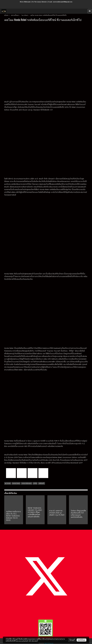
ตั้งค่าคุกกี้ (72, 640)
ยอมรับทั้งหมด (81, 640)
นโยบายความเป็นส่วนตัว (22, 641)
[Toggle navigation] (90, 11)
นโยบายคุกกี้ (35, 641)
